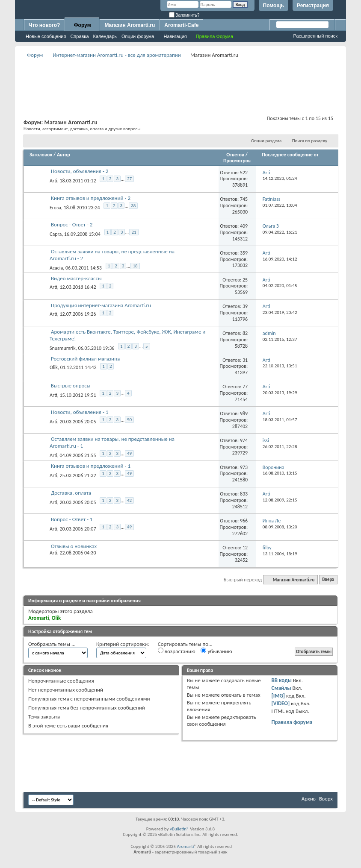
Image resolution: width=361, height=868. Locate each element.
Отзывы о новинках (74, 546)
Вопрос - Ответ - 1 (72, 519)
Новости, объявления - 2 (80, 171)
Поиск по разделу (310, 141)
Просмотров (237, 161)
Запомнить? (184, 15)
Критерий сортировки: (123, 644)
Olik (54, 367)
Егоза (55, 207)
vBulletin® (179, 829)
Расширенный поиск (315, 36)
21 (134, 232)
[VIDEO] (281, 703)
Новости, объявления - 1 (80, 412)
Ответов (235, 155)
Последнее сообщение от (290, 155)
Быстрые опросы (71, 386)
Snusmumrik (63, 348)
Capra (56, 234)
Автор (64, 155)
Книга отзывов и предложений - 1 (91, 466)
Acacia (56, 268)
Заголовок (41, 155)
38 (133, 206)
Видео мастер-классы (76, 278)
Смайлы (281, 688)
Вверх (328, 580)
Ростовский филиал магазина (85, 359)
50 (129, 420)
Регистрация (313, 6)
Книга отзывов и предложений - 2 (91, 198)
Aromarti (185, 846)
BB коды (282, 680)
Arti (53, 181)
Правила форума (292, 722)
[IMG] (278, 696)
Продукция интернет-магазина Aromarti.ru (101, 305)
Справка (79, 36)
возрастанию (177, 651)
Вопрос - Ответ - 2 (72, 224)
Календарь (105, 36)
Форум (82, 25)
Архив (309, 799)
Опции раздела (266, 141)
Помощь (274, 6)
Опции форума (138, 36)
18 (135, 266)
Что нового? (44, 25)
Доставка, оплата (71, 493)
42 (129, 500)
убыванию (216, 651)
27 (129, 179)
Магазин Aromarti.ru (130, 25)
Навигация (175, 36)
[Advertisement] (180, 79)
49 (129, 453)
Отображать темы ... (52, 644)
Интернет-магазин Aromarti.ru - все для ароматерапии (117, 55)
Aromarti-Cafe (181, 25)
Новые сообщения (46, 36)
